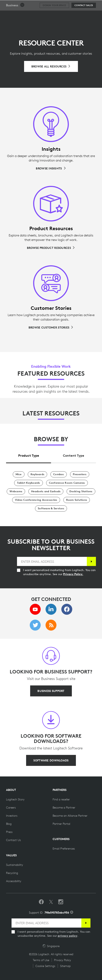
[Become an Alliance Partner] (70, 816)
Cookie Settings (45, 966)
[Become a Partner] (64, 808)
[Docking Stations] (81, 491)
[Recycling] (12, 873)
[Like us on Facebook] (41, 902)
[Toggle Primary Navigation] (97, 5)
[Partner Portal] (61, 824)
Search (88, 5)
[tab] (29, 454)
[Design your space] (54, 15)
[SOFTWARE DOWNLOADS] (51, 760)
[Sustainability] (15, 865)
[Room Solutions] (77, 500)
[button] (15, 15)
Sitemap (65, 966)
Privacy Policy (63, 960)
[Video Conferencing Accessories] (36, 500)
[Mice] (19, 474)
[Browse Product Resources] (51, 248)
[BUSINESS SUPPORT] (51, 691)
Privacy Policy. (73, 574)
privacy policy (67, 936)
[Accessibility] (14, 881)
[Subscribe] (91, 561)
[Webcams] (16, 491)
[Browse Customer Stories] (51, 327)
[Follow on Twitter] (51, 902)
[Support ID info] (72, 913)
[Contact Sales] (84, 15)
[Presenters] (80, 474)
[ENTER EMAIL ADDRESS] (52, 561)
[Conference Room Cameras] (67, 483)
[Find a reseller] (61, 799)
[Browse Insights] (51, 168)
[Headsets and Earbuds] (46, 491)
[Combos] (59, 474)
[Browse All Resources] (51, 66)
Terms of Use (41, 960)
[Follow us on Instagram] (61, 902)
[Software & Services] (51, 508)
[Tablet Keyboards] (28, 483)
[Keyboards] (37, 474)
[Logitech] (27, 5)
